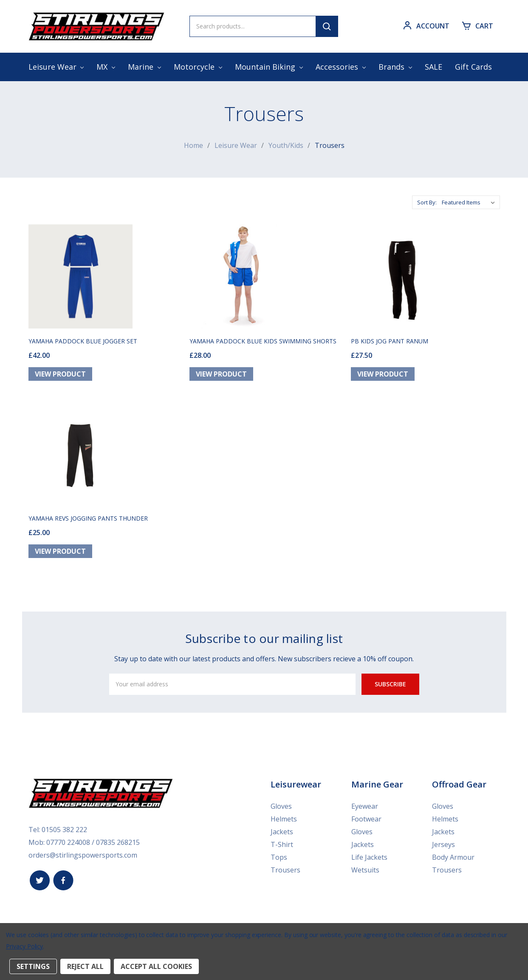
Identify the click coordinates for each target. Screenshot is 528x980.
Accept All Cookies (156, 966)
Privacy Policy (24, 946)
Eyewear (365, 806)
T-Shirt (282, 844)
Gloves (281, 806)
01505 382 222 (64, 829)
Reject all (85, 966)
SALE (433, 67)
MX (106, 67)
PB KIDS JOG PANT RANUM (390, 341)
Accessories (341, 67)
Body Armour (453, 857)
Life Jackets (369, 857)
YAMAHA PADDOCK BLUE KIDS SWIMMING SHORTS (263, 341)
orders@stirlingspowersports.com (83, 855)
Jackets (282, 831)
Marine (144, 67)
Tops (279, 857)
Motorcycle (198, 67)
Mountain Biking (269, 67)
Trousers (285, 870)
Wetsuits (365, 870)
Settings (33, 966)
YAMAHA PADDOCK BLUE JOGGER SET (83, 341)
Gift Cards (473, 67)
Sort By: (427, 202)
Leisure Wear (56, 67)
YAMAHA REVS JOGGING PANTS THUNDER (88, 518)
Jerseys (443, 844)
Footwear (366, 819)
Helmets (284, 819)
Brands (395, 67)
